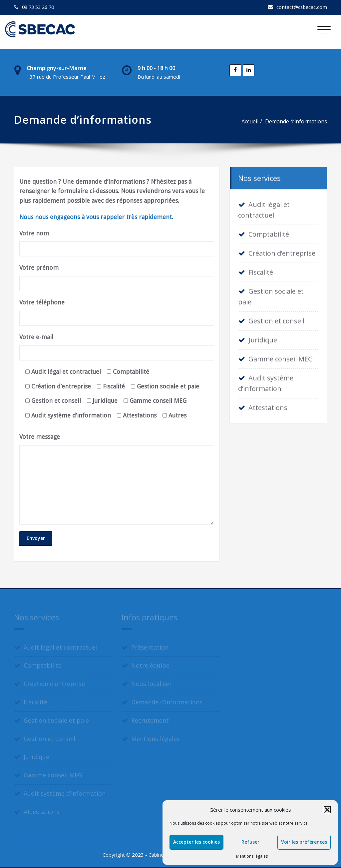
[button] (327, 810)
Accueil (250, 121)
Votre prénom (117, 278)
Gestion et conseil (276, 320)
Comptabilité (269, 233)
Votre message (117, 479)
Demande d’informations (296, 121)
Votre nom (117, 243)
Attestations (268, 406)
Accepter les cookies (196, 842)
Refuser (250, 842)
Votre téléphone (117, 312)
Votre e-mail (117, 347)
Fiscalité (261, 271)
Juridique (263, 339)
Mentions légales (252, 856)
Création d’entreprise (282, 252)
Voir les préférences (304, 842)
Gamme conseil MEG (281, 358)
